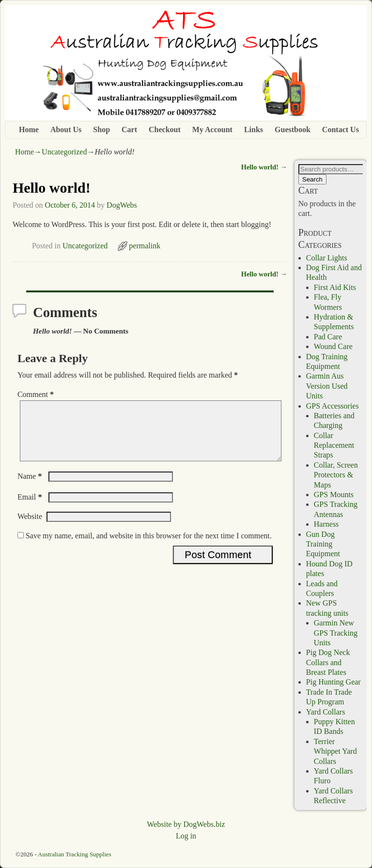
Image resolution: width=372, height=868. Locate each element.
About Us (66, 129)
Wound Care (333, 346)
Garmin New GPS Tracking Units (336, 633)
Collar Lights (327, 258)
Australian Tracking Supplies (75, 854)
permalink (145, 246)
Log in (186, 836)
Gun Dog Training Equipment (323, 544)
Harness (326, 524)
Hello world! (264, 167)
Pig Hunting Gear (333, 682)
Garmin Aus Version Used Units (327, 386)
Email (31, 509)
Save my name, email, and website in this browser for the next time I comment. (149, 547)
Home (29, 129)
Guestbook (293, 129)
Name (31, 488)
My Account (212, 129)
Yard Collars (326, 712)
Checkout (165, 129)
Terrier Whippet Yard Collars (335, 751)
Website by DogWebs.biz (186, 824)
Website (30, 528)
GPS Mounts (334, 495)
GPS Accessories (333, 406)
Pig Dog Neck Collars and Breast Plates (328, 662)
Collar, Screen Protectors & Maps (336, 475)
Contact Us (341, 129)
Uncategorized (64, 152)
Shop (101, 129)
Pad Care (328, 337)
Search (312, 179)
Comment (37, 394)
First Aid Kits (335, 287)
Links (254, 129)
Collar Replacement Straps (334, 445)
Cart (129, 129)
